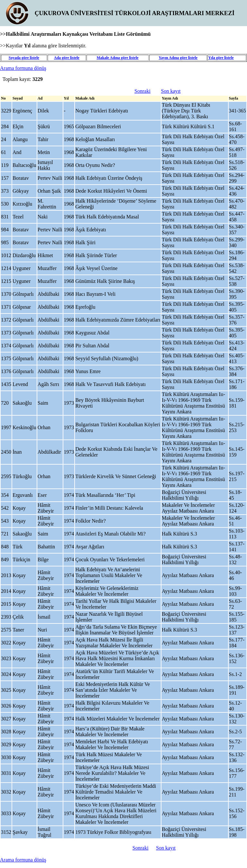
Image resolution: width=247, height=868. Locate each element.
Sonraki (142, 91)
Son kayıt (171, 91)
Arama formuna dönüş (23, 68)
